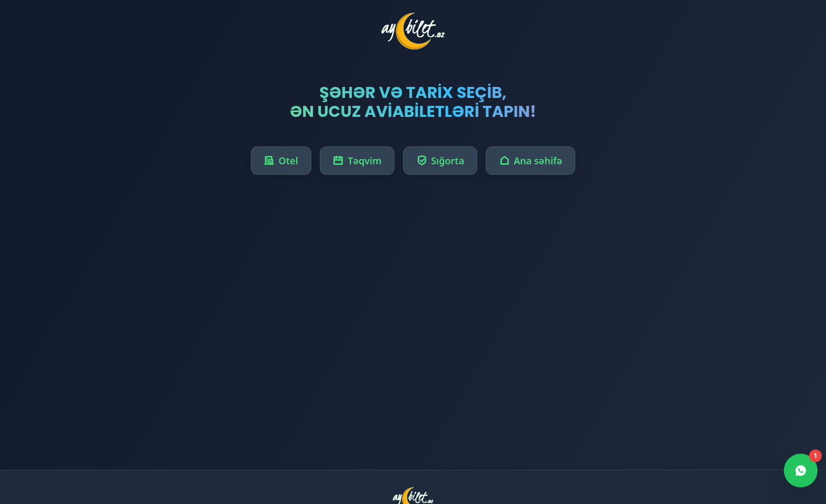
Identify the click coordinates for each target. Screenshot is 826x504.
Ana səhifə (530, 161)
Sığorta (440, 161)
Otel (281, 161)
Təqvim (357, 161)
